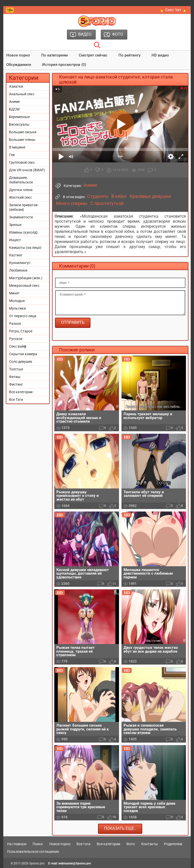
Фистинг (16, 384)
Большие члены (22, 140)
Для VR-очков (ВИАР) (27, 170)
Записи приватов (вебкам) (23, 207)
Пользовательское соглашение (33, 852)
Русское (16, 339)
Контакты (150, 844)
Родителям (173, 844)
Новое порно (18, 55)
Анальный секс (22, 94)
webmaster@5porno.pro (75, 863)
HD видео (160, 55)
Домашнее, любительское (21, 180)
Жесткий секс (20, 197)
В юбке (119, 196)
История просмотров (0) (64, 65)
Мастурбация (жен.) (26, 278)
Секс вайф (18, 346)
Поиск (38, 844)
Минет (14, 293)
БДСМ (14, 109)
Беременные (19, 117)
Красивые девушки (150, 196)
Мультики (17, 308)
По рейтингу (129, 55)
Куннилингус (20, 263)
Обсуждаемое (19, 65)
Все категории (21, 392)
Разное (15, 324)
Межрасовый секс (24, 286)
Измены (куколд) (23, 232)
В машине (17, 147)
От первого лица (23, 316)
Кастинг (16, 255)
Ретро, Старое (21, 331)
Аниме (14, 102)
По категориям (54, 55)
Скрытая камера (23, 354)
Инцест (15, 240)
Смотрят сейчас (93, 55)
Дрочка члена (21, 190)
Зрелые (15, 225)
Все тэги (83, 844)
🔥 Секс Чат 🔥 (173, 10)
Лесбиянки (18, 270)
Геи (12, 155)
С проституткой (107, 203)
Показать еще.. (120, 828)
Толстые (16, 369)
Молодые (17, 301)
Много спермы (72, 203)
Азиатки (16, 86)
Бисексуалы (19, 124)
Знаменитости (21, 217)
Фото (131, 844)
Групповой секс (22, 162)
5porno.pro (37, 863)
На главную (17, 844)
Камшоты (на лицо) (25, 248)
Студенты (98, 196)
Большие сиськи (23, 132)
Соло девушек (21, 362)
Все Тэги (16, 400)
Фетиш (15, 377)
